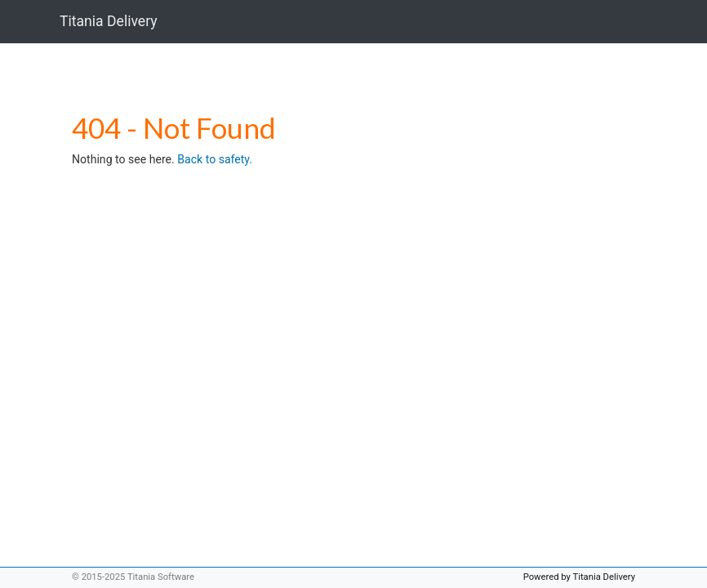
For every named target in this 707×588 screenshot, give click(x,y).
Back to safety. (215, 159)
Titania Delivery (109, 21)
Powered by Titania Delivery (579, 577)
